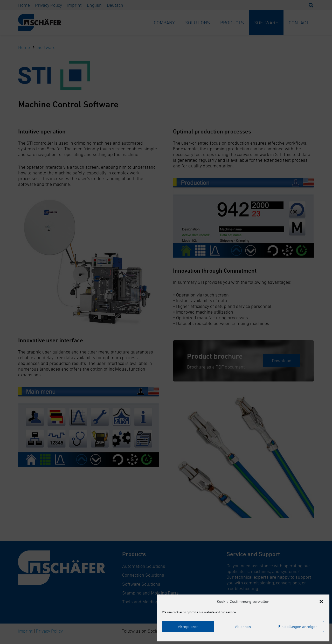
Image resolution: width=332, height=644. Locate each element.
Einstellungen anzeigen (298, 627)
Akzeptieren (188, 627)
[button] (321, 601)
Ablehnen (243, 627)
